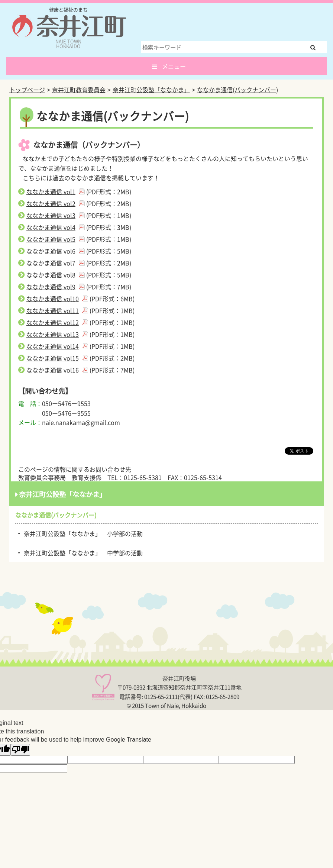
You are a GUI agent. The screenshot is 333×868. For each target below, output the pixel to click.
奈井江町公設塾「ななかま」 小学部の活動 (82, 533)
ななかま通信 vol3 (51, 215)
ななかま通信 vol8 (51, 275)
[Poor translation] (20, 750)
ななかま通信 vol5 (51, 239)
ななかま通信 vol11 (53, 310)
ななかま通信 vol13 (53, 334)
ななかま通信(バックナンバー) (237, 90)
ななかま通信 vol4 (51, 227)
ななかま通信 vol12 (53, 322)
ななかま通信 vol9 (51, 287)
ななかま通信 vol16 (53, 370)
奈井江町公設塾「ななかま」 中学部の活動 (82, 552)
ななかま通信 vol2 (51, 203)
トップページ (27, 90)
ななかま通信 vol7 (51, 263)
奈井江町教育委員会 (79, 90)
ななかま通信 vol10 (53, 299)
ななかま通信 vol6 (51, 251)
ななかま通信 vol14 (53, 346)
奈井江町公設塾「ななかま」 (151, 90)
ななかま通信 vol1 (51, 191)
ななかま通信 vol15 (53, 358)
